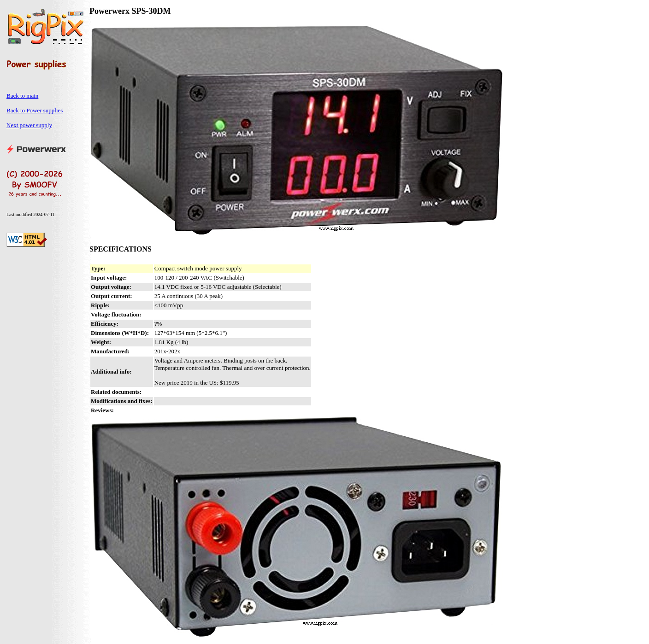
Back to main (22, 96)
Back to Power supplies (35, 110)
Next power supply (29, 125)
